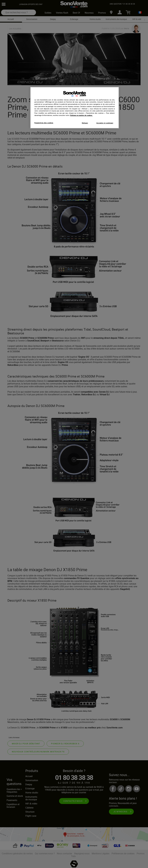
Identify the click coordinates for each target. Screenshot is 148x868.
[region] (75, 108)
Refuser (85, 123)
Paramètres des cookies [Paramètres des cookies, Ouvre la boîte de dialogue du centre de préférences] (44, 123)
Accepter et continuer (105, 123)
